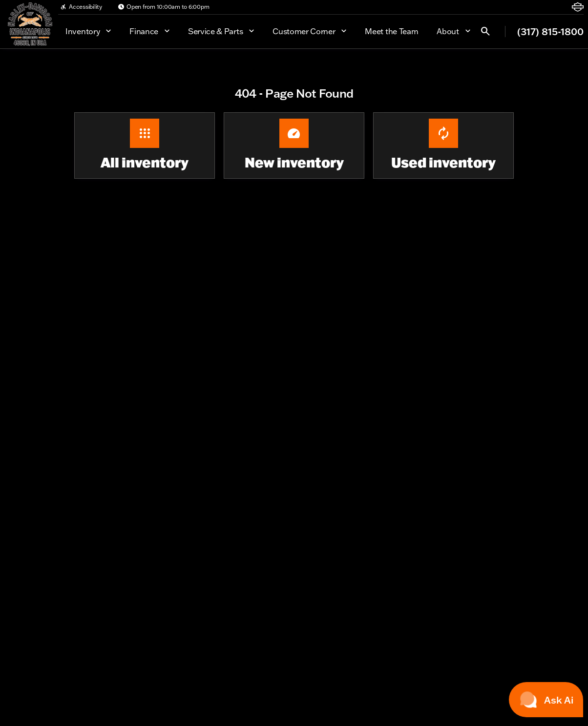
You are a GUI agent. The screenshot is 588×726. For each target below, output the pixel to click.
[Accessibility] (81, 7)
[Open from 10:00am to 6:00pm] (164, 7)
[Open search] (485, 31)
